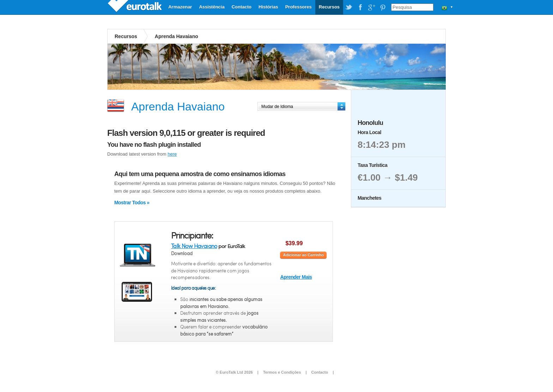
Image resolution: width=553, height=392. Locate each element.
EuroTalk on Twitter (349, 7)
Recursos (329, 7)
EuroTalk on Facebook (360, 7)
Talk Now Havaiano (194, 246)
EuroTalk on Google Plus (371, 7)
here (172, 154)
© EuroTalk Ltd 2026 (234, 372)
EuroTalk (135, 7)
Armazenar (180, 7)
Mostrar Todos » (132, 203)
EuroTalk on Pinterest (383, 7)
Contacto (242, 7)
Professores (299, 7)
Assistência (212, 7)
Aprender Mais (296, 277)
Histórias (268, 7)
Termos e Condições (282, 372)
